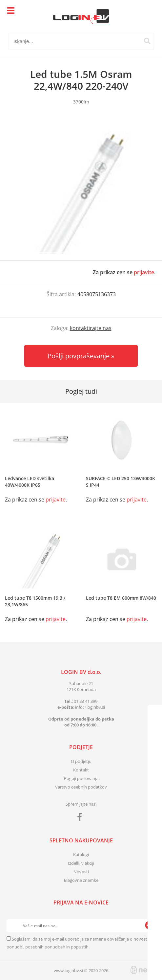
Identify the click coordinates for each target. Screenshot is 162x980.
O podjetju (81, 761)
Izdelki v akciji (81, 863)
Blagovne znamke (81, 880)
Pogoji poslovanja (81, 778)
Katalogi (81, 855)
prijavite (144, 272)
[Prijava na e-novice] (149, 925)
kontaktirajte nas (91, 328)
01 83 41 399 (86, 701)
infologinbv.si (90, 707)
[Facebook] (81, 818)
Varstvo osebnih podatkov (81, 787)
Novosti (81, 872)
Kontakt (81, 770)
